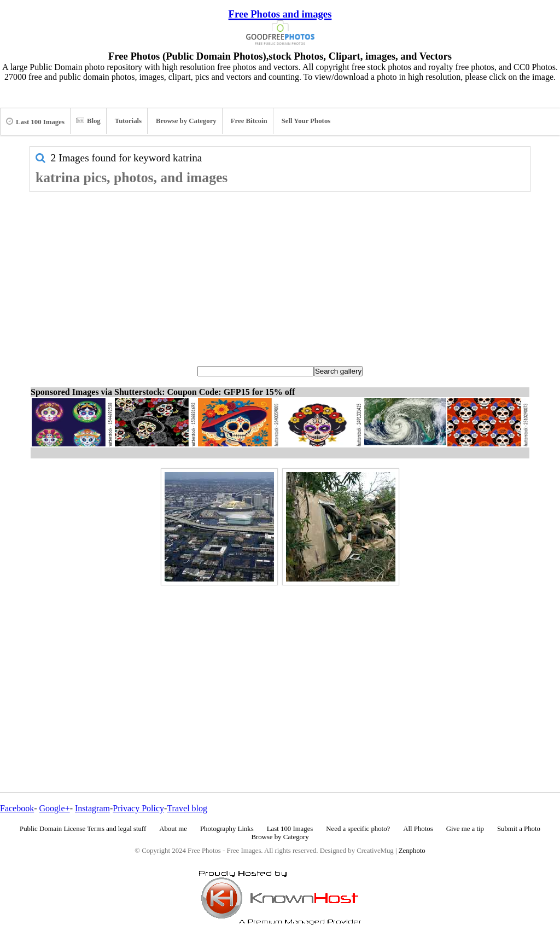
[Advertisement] (280, 274)
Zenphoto (412, 851)
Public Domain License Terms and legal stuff (83, 829)
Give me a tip (465, 829)
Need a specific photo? (358, 829)
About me (173, 829)
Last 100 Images (35, 121)
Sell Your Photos (306, 121)
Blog (88, 121)
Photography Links (227, 829)
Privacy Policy (138, 808)
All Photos (418, 829)
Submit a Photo (519, 829)
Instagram (92, 808)
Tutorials (128, 121)
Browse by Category (186, 121)
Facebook (17, 808)
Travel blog (187, 808)
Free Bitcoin (249, 121)
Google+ (55, 808)
